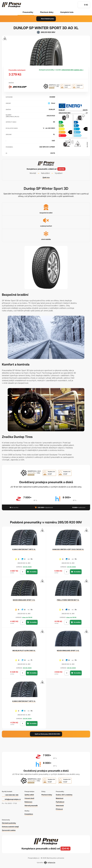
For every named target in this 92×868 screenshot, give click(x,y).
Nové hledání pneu (46, 19)
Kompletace (29, 814)
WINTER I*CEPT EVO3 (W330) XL (68, 549)
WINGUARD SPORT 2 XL (24, 600)
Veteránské (60, 806)
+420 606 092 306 (12, 795)
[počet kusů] (23, 572)
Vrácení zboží (29, 798)
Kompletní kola (67, 12)
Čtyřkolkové (60, 802)
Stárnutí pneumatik (31, 806)
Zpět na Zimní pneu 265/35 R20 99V (46, 734)
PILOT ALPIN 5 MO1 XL (24, 651)
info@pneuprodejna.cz (13, 799)
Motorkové (60, 798)
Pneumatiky (28, 12)
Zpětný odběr (29, 795)
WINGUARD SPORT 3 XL (68, 651)
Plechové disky (47, 12)
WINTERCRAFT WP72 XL (24, 549)
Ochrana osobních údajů (10, 827)
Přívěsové (59, 809)
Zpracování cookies (9, 830)
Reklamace (28, 802)
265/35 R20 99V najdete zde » (73, 70)
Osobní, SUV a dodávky (64, 795)
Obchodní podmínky (9, 823)
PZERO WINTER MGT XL (68, 600)
